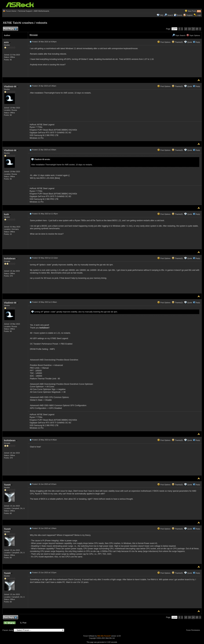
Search (170, 15)
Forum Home (11, 11)
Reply (198, 42)
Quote (190, 42)
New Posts (192, 11)
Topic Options (193, 35)
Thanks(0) (177, 42)
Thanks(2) (177, 303)
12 (186, 29)
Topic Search (179, 35)
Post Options (164, 42)
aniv (7, 42)
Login (199, 15)
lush (7, 214)
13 (189, 29)
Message (34, 35)
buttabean (11, 258)
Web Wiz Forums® (104, 636)
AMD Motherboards (42, 11)
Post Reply (10, 29)
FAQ (162, 15)
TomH (8, 485)
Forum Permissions (194, 630)
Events (178, 15)
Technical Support (25, 11)
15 (197, 29)
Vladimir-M (11, 86)
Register (190, 15)
